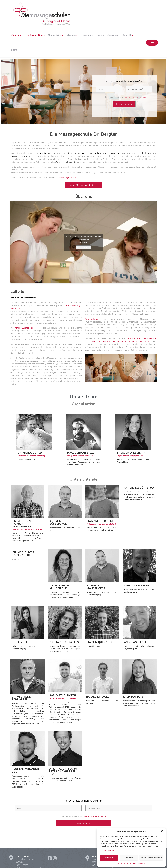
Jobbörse (71, 35)
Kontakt (127, 35)
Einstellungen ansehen (151, 858)
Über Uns (16, 35)
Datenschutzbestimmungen (136, 98)
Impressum (142, 863)
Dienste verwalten (108, 851)
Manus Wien (55, 35)
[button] (162, 831)
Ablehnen (129, 858)
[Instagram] (55, 861)
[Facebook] (50, 861)
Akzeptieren (109, 858)
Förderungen (87, 35)
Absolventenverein (108, 35)
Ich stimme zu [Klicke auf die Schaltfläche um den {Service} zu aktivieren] (83, 249)
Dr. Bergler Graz (34, 35)
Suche (14, 50)
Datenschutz (121, 863)
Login (152, 42)
